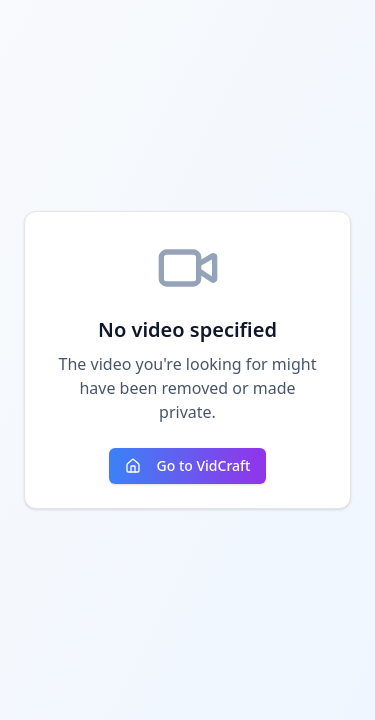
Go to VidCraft (188, 465)
